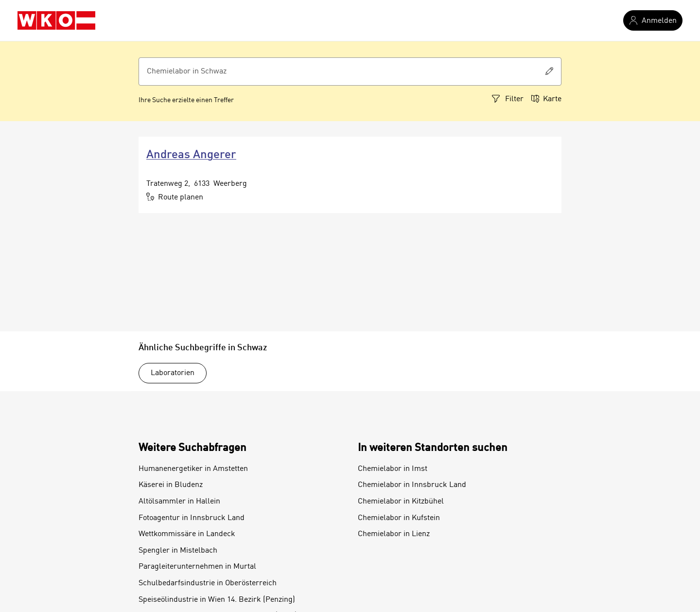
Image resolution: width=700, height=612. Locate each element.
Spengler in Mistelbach (178, 551)
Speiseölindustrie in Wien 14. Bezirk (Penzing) (217, 600)
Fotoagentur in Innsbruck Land (192, 518)
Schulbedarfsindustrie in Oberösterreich (208, 583)
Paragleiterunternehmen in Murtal (197, 567)
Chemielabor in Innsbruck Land (412, 485)
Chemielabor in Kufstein (399, 518)
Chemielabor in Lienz (394, 534)
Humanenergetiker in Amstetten (193, 469)
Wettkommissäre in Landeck (187, 534)
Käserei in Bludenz (171, 485)
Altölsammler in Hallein (179, 502)
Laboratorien (173, 373)
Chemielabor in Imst (393, 469)
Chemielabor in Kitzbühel (401, 502)
